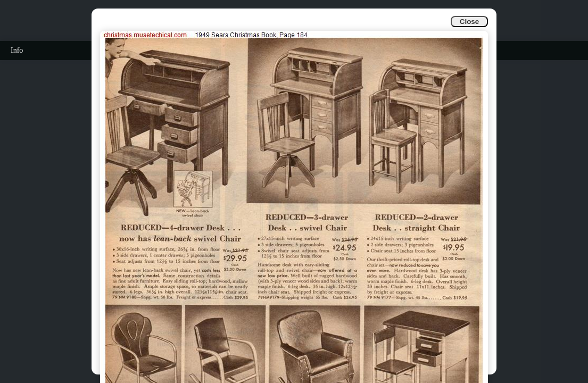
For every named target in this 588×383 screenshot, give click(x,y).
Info (17, 50)
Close (469, 22)
